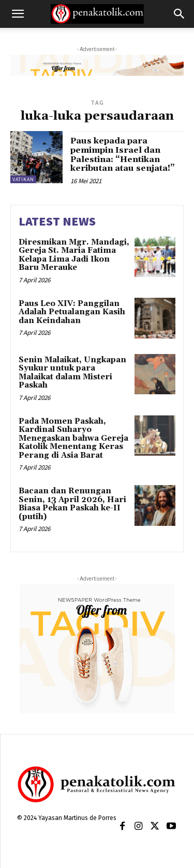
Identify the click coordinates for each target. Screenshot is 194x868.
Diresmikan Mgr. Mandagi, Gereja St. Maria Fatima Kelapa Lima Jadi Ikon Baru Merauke (74, 255)
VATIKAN (23, 179)
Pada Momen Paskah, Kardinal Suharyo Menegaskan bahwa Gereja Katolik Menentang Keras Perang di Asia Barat (73, 438)
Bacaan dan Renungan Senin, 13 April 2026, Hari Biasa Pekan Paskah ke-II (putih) (72, 504)
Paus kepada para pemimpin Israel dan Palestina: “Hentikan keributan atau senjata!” (123, 155)
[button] (18, 14)
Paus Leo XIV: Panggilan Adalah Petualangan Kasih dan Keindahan (72, 312)
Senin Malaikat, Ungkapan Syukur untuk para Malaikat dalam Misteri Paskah (72, 373)
